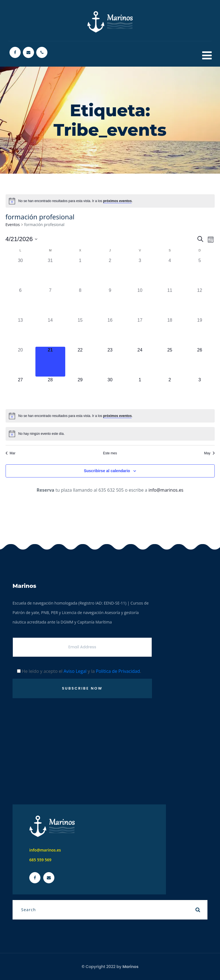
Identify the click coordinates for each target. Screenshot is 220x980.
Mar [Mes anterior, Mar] (11, 453)
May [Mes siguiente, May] (209, 453)
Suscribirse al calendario (107, 471)
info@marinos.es (166, 490)
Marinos (130, 967)
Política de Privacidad (118, 671)
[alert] (110, 201)
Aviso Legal (75, 671)
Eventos (13, 225)
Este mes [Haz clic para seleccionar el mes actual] (110, 453)
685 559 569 (40, 860)
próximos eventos (118, 201)
